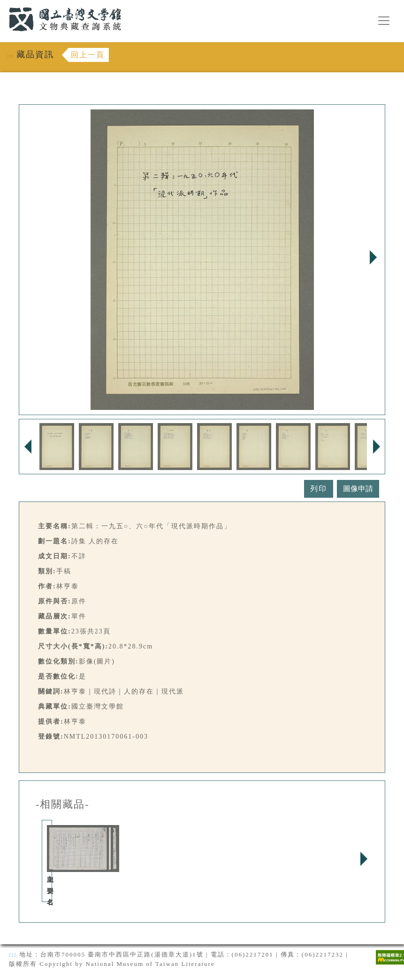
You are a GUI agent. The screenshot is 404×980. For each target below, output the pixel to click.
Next (373, 257)
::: (3, 5)
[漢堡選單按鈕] (384, 21)
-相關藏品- (63, 804)
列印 (319, 489)
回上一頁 (88, 55)
